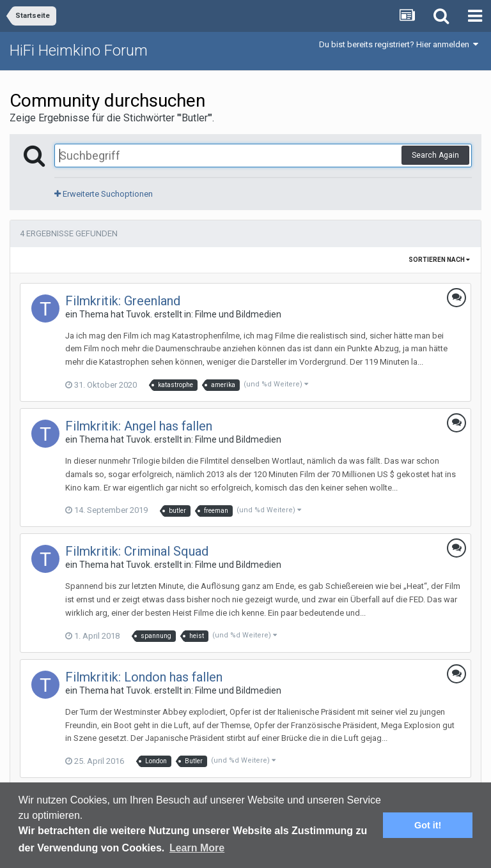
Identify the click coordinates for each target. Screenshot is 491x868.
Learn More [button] (197, 848)
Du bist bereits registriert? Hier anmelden (399, 44)
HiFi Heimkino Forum (79, 50)
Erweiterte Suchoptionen (104, 194)
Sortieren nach (439, 260)
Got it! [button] (428, 825)
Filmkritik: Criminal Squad (137, 551)
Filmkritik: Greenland (123, 301)
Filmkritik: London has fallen (144, 677)
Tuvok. (139, 314)
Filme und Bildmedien (238, 314)
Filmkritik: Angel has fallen (139, 426)
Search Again (435, 155)
